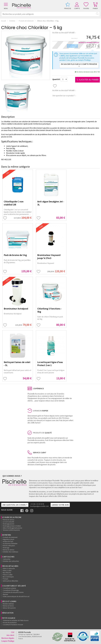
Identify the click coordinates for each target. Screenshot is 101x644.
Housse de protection (10, 623)
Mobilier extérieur (8, 604)
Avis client (10, 635)
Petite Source (9, 618)
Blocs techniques (8, 577)
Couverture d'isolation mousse (13, 625)
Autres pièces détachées (10, 581)
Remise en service (8, 520)
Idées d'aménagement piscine (12, 528)
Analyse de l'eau (8, 541)
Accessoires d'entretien (10, 544)
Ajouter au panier (87, 80)
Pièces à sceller (8, 575)
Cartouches (8, 557)
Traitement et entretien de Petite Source (16, 620)
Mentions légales (8, 638)
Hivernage (6, 548)
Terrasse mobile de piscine (11, 530)
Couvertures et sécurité (14, 586)
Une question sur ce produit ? (64, 96)
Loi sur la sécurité (8, 522)
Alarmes (5, 594)
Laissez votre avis (60, 505)
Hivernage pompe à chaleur (12, 526)
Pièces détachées (10, 566)
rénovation (8, 613)
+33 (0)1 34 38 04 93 (37, 504)
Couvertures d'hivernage (11, 590)
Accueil (4, 21)
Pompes (5, 579)
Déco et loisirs (9, 601)
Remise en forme (8, 606)
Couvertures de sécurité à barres (13, 592)
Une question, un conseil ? (15, 505)
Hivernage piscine (8, 524)
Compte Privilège (8, 641)
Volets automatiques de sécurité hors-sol (16, 596)
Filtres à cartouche (9, 568)
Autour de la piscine (9, 608)
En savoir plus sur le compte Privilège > (79, 65)
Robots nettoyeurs (9, 546)
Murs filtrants (7, 573)
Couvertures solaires (9, 588)
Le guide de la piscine (12, 517)
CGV (13, 632)
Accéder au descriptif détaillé (64, 33)
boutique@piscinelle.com (39, 506)
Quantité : (57, 79)
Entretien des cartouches (11, 561)
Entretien (12, 21)
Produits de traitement (26, 21)
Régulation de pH (8, 539)
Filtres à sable (7, 571)
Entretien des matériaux (10, 552)
